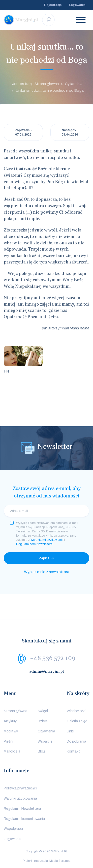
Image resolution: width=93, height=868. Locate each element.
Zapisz (44, 558)
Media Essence (60, 861)
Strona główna (15, 711)
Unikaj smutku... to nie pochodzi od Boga (50, 90)
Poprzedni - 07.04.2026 (23, 132)
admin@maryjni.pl (47, 671)
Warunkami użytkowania (47, 540)
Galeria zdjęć (77, 721)
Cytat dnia (74, 84)
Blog (42, 751)
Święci (43, 711)
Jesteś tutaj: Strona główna (35, 84)
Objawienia (46, 731)
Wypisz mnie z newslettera (47, 572)
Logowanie (77, 5)
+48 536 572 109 (53, 658)
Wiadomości (77, 711)
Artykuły (10, 721)
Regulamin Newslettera (22, 809)
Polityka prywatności (20, 788)
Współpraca (13, 829)
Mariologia (12, 751)
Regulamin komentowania (24, 819)
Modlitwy (11, 731)
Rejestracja (53, 5)
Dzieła (43, 721)
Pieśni (8, 741)
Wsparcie (45, 741)
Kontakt (73, 751)
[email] (46, 511)
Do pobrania (76, 741)
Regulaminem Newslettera (34, 544)
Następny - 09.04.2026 (70, 132)
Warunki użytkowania (20, 798)
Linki (70, 731)
